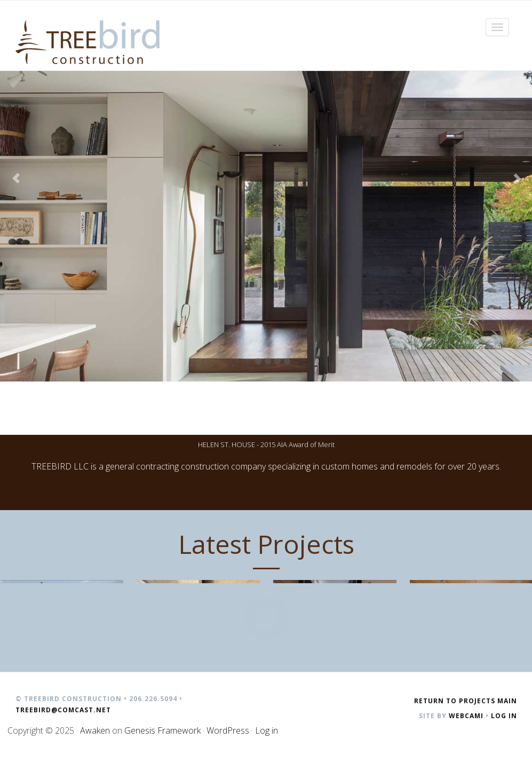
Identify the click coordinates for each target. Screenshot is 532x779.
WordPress (228, 730)
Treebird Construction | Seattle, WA (88, 42)
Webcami (466, 716)
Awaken (95, 730)
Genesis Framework (162, 730)
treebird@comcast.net (63, 710)
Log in (504, 716)
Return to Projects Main (466, 701)
